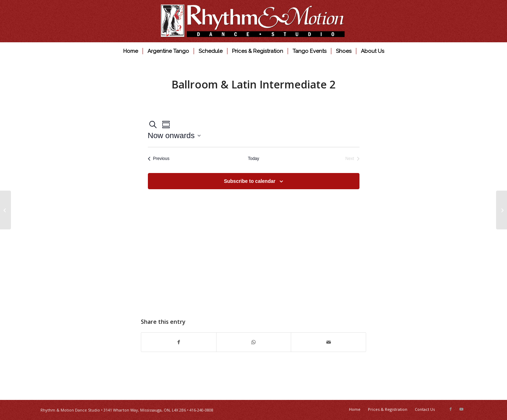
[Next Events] (352, 159)
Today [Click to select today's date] (254, 159)
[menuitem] (131, 51)
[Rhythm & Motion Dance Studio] (254, 21)
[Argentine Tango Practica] (502, 210)
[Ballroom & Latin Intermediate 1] (5, 210)
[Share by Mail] (328, 342)
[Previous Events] (159, 159)
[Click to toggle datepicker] (174, 135)
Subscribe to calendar (250, 181)
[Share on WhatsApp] (254, 342)
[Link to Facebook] (451, 409)
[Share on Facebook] (179, 342)
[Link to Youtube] (461, 409)
